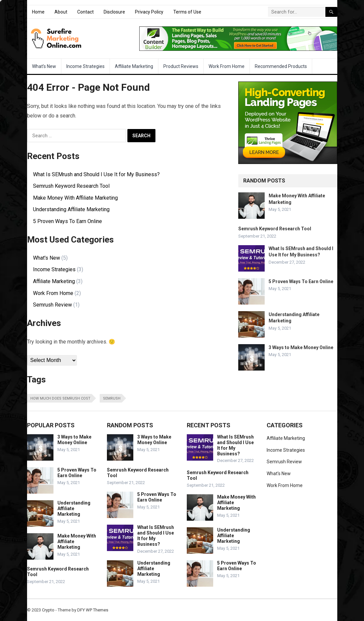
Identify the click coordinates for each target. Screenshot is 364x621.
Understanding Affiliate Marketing (71, 209)
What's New (47, 258)
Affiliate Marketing (134, 66)
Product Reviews (181, 66)
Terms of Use (187, 12)
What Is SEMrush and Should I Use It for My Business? (96, 174)
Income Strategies (85, 66)
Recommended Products (281, 66)
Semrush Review (52, 305)
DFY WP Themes (93, 610)
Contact (85, 12)
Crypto (48, 610)
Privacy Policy (149, 12)
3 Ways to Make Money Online (301, 347)
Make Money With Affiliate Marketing (75, 198)
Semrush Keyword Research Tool (71, 186)
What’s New (44, 66)
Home (38, 12)
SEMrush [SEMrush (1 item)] (112, 398)
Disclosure (114, 12)
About (61, 12)
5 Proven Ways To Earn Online (67, 221)
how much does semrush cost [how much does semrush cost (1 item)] (60, 398)
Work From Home (227, 66)
